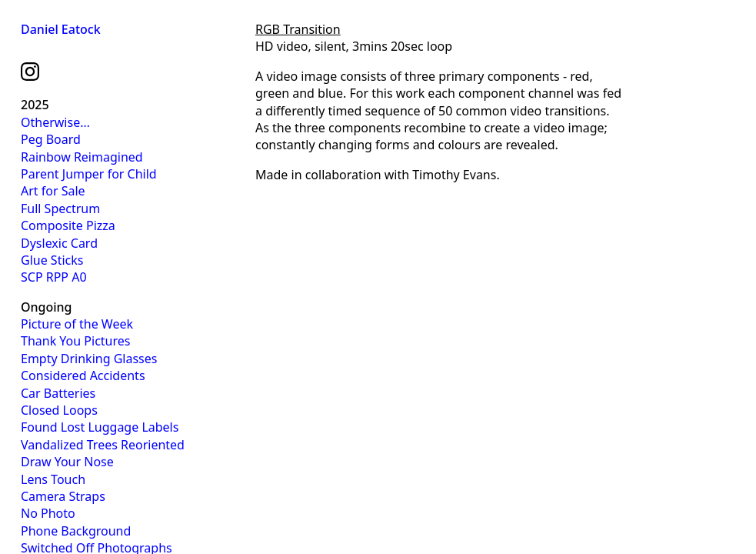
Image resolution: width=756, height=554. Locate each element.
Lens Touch (53, 479)
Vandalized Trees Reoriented (103, 445)
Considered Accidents (83, 375)
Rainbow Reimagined (82, 157)
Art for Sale (53, 191)
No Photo (48, 513)
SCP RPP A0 (54, 277)
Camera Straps (63, 496)
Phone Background (76, 531)
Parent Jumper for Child (89, 174)
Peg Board (51, 139)
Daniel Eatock (61, 29)
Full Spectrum (60, 209)
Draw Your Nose (67, 462)
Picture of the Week (77, 324)
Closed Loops (59, 410)
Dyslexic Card (59, 243)
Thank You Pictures (75, 341)
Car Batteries (58, 393)
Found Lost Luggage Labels (100, 427)
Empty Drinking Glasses (89, 359)
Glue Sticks (52, 260)
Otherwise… (55, 122)
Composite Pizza (68, 225)
